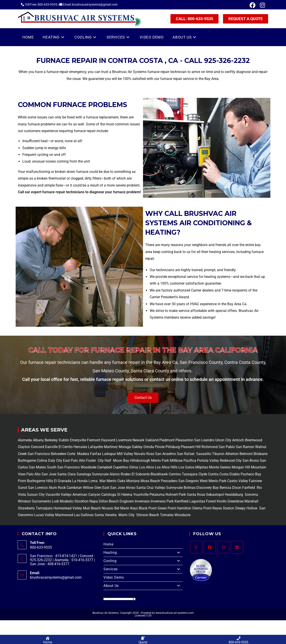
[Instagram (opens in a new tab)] (261, 5)
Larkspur (109, 454)
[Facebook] (210, 547)
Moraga (125, 447)
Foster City (95, 460)
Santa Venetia (106, 515)
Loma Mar (97, 481)
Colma (42, 460)
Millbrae (176, 460)
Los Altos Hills (166, 467)
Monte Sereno (220, 467)
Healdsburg (234, 495)
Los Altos (147, 467)
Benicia (225, 488)
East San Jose (113, 488)
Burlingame (27, 460)
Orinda (149, 447)
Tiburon (218, 454)
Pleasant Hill (191, 447)
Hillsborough (140, 460)
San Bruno (251, 460)
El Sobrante (141, 474)
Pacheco (247, 474)
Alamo (114, 474)
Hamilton (184, 508)
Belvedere (58, 454)
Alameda (25, 440)
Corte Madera (78, 454)
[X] (196, 547)
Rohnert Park (176, 495)
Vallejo (160, 488)
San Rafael (186, 454)
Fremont (94, 440)
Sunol (22, 488)
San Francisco (38, 454)
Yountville (141, 495)
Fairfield (249, 488)
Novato (140, 454)
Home (108, 544)
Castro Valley (238, 481)
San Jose (49, 474)
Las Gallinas (84, 515)
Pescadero (169, 481)
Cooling (143, 561)
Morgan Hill (241, 467)
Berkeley (51, 440)
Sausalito (203, 454)
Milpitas (202, 467)
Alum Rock (57, 488)
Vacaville (53, 495)
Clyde (202, 474)
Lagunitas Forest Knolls (208, 501)
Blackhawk (159, 474)
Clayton (24, 447)
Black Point (148, 508)
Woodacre (182, 515)
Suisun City (36, 495)
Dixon (237, 488)
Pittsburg (173, 447)
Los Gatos (187, 467)
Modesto (67, 501)
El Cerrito (66, 447)
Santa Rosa (196, 495)
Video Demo (114, 577)
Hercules (80, 447)
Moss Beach (150, 481)
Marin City (127, 515)
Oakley (137, 447)
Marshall (251, 501)
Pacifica (189, 460)
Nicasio (108, 508)
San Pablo (227, 447)
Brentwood (254, 440)
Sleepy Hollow (246, 508)
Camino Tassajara (183, 474)
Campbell (105, 467)
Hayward (108, 440)
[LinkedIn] (237, 547)
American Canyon (86, 495)
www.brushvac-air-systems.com (175, 613)
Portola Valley (208, 460)
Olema (197, 508)
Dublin (64, 440)
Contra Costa (218, 474)
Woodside (88, 467)
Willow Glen (92, 488)
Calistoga (109, 495)
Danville (52, 447)
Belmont (246, 454)
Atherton (231, 454)
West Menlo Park (213, 481)
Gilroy (134, 467)
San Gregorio (189, 481)
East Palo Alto (74, 460)
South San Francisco (63, 467)
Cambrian (74, 488)
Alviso (131, 488)
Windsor (24, 501)
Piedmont (167, 440)
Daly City (55, 460)
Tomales (167, 515)
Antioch (239, 440)
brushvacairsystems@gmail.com (56, 577)
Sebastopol (215, 495)
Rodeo (126, 474)
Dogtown (127, 501)
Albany (38, 440)
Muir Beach (92, 508)
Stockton (81, 501)
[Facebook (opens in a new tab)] (252, 5)
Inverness (142, 501)
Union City (224, 440)
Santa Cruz (145, 488)
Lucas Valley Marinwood (54, 515)
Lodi (55, 501)
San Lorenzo (38, 488)
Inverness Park (162, 501)
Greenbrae (236, 501)
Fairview (256, 481)
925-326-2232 (227, 61)
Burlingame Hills (40, 481)
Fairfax (95, 454)
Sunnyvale (100, 474)
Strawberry (26, 508)
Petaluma (157, 495)
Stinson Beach (147, 515)
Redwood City (231, 460)
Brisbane (260, 454)
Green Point (166, 508)
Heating (143, 553)
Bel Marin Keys (126, 508)
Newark (139, 440)
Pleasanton (184, 440)
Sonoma (251, 495)
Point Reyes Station (219, 508)
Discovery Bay (207, 488)
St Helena (124, 495)
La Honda (80, 481)
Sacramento (41, 501)
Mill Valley (125, 454)
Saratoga (83, 474)
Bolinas (190, 488)
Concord (37, 447)
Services (143, 569)
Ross (150, 454)
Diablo (234, 474)
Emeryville (78, 440)
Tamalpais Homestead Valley (59, 508)
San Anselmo (166, 454)
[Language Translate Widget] (119, 599)
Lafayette (96, 447)
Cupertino (121, 467)
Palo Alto (33, 474)
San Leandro (205, 440)
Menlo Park (160, 460)
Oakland (152, 440)
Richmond (210, 447)
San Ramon (245, 447)
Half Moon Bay (116, 460)
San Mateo (38, 467)
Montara (132, 481)
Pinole (160, 447)
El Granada (63, 481)
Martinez (111, 447)
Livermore (124, 440)
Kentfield (181, 501)
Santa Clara (66, 474)
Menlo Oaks (116, 481)
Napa (93, 501)
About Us (143, 586)
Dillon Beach (109, 501)
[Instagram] (223, 547)
